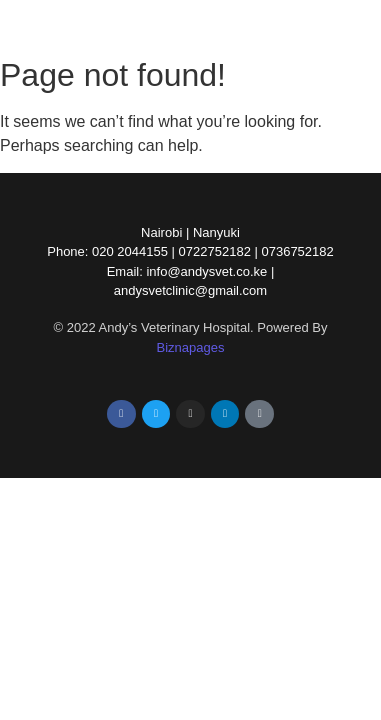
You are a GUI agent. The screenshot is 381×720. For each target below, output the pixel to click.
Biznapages (191, 347)
